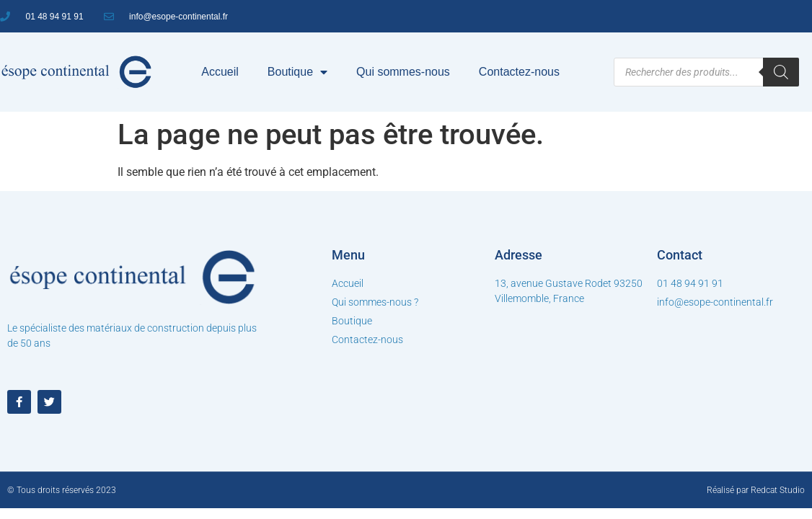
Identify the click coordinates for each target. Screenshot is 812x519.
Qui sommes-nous (403, 72)
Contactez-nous (519, 72)
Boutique (297, 72)
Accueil (220, 72)
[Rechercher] (781, 72)
